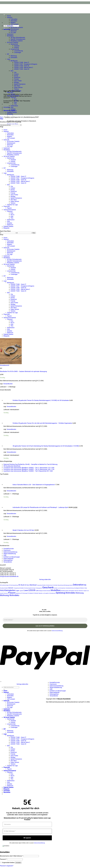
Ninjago (16, 82)
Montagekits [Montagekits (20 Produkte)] (72, 591)
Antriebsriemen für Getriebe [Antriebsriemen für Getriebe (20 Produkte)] (52, 585)
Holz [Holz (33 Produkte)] (2, 590)
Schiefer (13, 109)
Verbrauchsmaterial (13, 96)
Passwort (3, 859)
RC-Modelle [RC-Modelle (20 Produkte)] (36, 593)
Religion (13, 22)
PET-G (16, 101)
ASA (15, 102)
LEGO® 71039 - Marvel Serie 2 (23, 67)
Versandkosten (8, 384)
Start (1, 117)
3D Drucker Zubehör (17, 27)
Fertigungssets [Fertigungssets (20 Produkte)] (39, 588)
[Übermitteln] (4, 28)
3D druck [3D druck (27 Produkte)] (21, 585)
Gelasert (10, 17)
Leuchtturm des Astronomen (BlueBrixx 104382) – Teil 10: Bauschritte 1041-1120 (29, 469)
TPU (15, 104)
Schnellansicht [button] (5, 365)
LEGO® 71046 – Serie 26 (18, 180)
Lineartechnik (15, 49)
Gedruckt (10, 26)
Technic (17, 89)
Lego (9, 59)
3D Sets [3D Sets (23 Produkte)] (27, 585)
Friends (16, 79)
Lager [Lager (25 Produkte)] (17, 591)
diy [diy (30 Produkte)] (85, 585)
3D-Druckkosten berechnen (12, 466)
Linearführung (18, 51)
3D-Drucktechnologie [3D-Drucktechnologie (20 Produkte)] (4, 585)
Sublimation (14, 106)
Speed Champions (20, 84)
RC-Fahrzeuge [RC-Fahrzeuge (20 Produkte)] (24, 593)
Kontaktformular (9, 549)
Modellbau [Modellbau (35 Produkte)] (56, 590)
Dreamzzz (17, 77)
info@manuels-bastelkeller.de (9, 576)
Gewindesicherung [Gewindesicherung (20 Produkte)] (70, 588)
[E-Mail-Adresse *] (45, 620)
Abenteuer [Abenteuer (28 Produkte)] (33, 585)
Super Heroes (18, 87)
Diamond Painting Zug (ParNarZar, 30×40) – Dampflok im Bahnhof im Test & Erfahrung (30, 464)
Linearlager (18, 52)
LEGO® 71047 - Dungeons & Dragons (26, 64)
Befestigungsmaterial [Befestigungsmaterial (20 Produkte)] (68, 585)
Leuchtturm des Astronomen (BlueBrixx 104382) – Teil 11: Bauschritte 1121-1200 (29, 468)
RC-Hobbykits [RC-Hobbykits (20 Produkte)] (30, 593)
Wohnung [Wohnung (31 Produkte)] (80, 593)
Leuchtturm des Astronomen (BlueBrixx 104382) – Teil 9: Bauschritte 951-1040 (28, 471)
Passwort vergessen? (7, 866)
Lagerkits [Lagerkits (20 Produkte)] (21, 591)
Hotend (16, 47)
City (15, 72)
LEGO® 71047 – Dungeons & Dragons (22, 178)
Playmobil (10, 92)
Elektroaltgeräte (8, 559)
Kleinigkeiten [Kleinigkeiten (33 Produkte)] (10, 590)
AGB (5, 555)
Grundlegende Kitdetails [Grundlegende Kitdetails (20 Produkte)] (79, 588)
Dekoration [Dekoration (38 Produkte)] (78, 585)
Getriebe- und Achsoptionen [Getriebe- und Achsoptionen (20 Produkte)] (60, 588)
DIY (8, 54)
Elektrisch (14, 111)
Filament (13, 97)
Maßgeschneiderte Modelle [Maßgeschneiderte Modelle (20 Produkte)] (45, 591)
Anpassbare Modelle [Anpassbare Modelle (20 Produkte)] (41, 585)
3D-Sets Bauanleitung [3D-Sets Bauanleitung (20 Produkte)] (14, 585)
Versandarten (8, 562)
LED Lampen (15, 24)
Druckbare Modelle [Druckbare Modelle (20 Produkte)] (4, 588)
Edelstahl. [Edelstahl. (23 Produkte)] (11, 588)
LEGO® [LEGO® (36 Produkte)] (32, 590)
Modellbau (10, 36)
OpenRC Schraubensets (18, 39)
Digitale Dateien (8, 226)
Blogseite (6, 228)
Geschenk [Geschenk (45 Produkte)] (48, 587)
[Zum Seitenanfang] (1, 682)
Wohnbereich (15, 29)
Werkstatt (14, 31)
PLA (15, 99)
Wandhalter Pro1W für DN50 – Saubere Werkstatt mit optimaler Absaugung (23, 371)
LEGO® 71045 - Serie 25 (22, 69)
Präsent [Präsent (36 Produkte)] (12, 593)
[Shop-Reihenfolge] (11, 125)
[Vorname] (27, 824)
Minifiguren (14, 61)
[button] (7, 29)
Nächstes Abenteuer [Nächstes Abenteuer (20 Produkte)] (79, 591)
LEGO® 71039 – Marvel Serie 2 (20, 181)
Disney (16, 76)
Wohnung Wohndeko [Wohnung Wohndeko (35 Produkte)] (10, 595)
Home (9, 16)
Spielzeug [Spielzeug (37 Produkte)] (61, 593)
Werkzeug (14, 56)
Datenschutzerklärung (10, 552)
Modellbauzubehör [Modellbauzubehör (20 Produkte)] (65, 591)
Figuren (13, 94)
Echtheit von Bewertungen (12, 557)
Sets (12, 71)
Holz (12, 107)
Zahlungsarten (8, 560)
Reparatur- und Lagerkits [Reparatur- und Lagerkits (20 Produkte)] (44, 593)
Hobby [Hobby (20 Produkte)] (86, 588)
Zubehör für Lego (16, 91)
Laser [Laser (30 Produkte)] (26, 590)
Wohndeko (14, 21)
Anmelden (18, 863)
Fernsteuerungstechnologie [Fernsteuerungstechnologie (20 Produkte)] (30, 588)
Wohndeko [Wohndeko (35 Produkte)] (70, 593)
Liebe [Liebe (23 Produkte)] (37, 591)
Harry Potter (18, 81)
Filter (34, 233)
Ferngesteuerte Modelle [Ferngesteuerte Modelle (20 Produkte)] (19, 588)
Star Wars (17, 86)
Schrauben (14, 57)
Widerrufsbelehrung (10, 554)
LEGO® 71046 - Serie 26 (22, 66)
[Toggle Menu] (4, 15)
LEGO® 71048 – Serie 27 (18, 176)
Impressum (7, 550)
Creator (16, 74)
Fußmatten (14, 19)
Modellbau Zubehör (17, 41)
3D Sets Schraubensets (18, 37)
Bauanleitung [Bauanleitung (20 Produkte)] (61, 585)
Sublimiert (10, 34)
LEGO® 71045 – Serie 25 (18, 183)
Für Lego (13, 32)
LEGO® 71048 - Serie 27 (22, 62)
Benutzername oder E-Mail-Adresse (11, 856)
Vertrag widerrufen (45, 579)
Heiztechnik (14, 44)
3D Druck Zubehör (13, 42)
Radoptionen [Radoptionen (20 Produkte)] (18, 593)
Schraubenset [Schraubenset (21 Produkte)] (52, 593)
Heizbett (17, 46)
